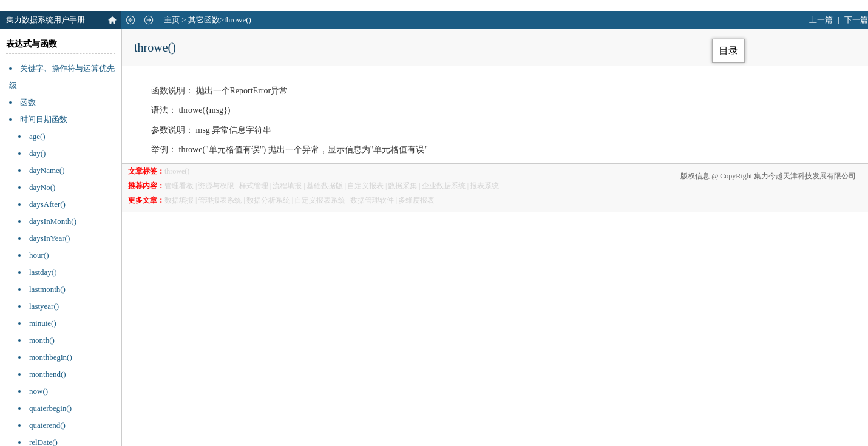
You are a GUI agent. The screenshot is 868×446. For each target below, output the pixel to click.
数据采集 (402, 186)
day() (37, 153)
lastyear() (44, 306)
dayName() (47, 170)
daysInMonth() (53, 221)
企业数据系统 (444, 186)
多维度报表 (416, 200)
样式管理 (254, 186)
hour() (39, 255)
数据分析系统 (268, 200)
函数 (28, 102)
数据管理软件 (372, 200)
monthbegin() (51, 357)
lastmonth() (47, 289)
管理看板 (179, 186)
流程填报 (287, 186)
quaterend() (47, 425)
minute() (43, 323)
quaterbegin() (50, 408)
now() (39, 391)
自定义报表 (365, 186)
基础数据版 (325, 186)
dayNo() (42, 187)
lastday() (43, 272)
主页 (172, 20)
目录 (728, 51)
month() (42, 340)
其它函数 (204, 20)
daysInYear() (49, 238)
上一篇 (821, 20)
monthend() (48, 374)
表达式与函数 (32, 44)
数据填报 (179, 200)
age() (37, 136)
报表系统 (484, 186)
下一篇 (856, 20)
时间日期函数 (44, 119)
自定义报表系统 (320, 200)
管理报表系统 (220, 200)
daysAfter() (47, 204)
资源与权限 (216, 186)
